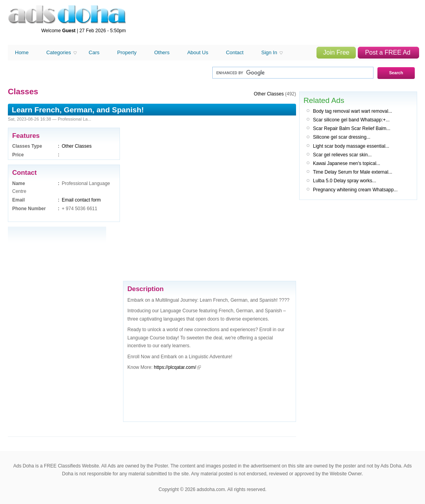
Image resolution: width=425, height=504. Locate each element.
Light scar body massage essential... (351, 146)
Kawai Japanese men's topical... (347, 163)
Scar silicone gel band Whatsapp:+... (351, 120)
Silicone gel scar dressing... (342, 137)
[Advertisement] (80, 198)
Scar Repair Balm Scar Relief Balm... (352, 128)
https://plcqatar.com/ (175, 367)
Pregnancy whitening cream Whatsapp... (355, 190)
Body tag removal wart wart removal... (352, 111)
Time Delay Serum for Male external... (353, 172)
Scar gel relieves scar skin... (342, 155)
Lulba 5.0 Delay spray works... (345, 181)
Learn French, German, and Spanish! (78, 110)
